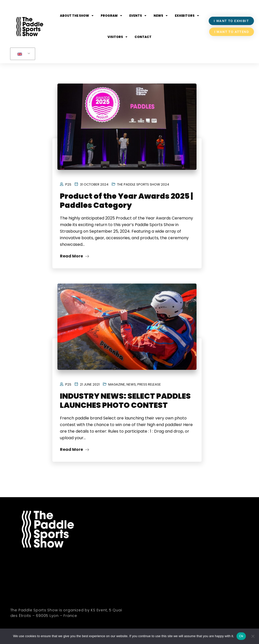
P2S (68, 184)
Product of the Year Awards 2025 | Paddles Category (126, 201)
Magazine (117, 384)
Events (138, 16)
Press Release (149, 384)
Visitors (117, 37)
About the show (77, 16)
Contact (143, 37)
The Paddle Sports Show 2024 (143, 184)
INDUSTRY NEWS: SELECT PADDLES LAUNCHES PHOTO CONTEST (125, 401)
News (161, 16)
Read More (74, 256)
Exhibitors (187, 16)
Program (111, 16)
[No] (253, 636)
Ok (241, 636)
